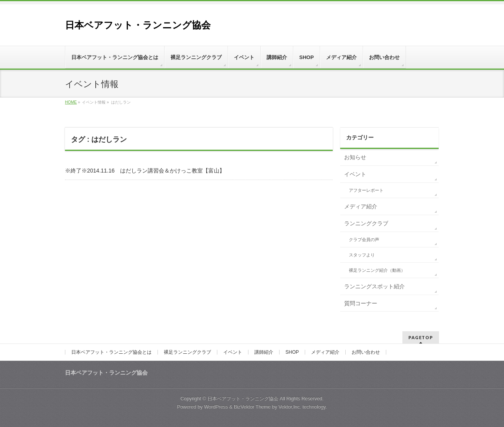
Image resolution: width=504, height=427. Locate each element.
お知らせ (355, 157)
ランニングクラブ (366, 223)
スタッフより (362, 255)
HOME (71, 102)
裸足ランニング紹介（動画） (377, 270)
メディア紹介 (361, 206)
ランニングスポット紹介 (374, 286)
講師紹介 (264, 352)
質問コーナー (361, 303)
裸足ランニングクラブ (187, 352)
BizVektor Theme (252, 407)
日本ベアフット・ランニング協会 (138, 25)
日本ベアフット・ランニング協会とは (111, 352)
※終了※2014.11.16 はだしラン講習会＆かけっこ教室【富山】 (145, 171)
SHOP (292, 352)
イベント (355, 174)
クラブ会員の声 (364, 239)
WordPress (216, 407)
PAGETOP (421, 337)
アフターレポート (366, 190)
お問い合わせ (366, 352)
